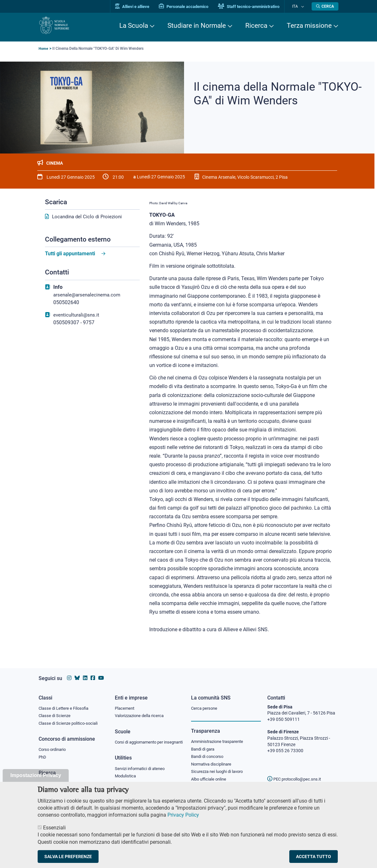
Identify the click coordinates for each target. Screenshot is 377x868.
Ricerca (256, 26)
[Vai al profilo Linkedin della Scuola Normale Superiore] (85, 672)
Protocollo (125, 785)
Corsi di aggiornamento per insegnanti (142, 740)
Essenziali (54, 833)
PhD (43, 752)
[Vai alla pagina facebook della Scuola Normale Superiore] (93, 672)
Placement (125, 702)
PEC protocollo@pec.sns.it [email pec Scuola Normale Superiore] (297, 773)
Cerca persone (205, 702)
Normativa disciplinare (213, 759)
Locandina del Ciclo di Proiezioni (89, 217)
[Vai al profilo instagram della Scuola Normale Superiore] (69, 672)
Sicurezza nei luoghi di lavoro (219, 767)
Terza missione (309, 26)
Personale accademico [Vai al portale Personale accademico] (190, 7)
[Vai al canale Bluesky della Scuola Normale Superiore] (77, 672)
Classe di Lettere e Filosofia (65, 702)
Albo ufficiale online (210, 775)
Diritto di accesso (208, 783)
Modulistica (126, 777)
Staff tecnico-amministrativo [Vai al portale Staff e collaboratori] (255, 7)
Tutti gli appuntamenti (70, 254)
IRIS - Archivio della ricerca (64, 779)
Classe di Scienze (55, 710)
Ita (298, 6)
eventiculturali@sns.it (77, 315)
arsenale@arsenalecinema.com (89, 295)
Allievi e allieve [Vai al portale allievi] (138, 7)
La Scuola (134, 26)
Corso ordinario (54, 745)
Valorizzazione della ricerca (142, 710)
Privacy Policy (183, 820)
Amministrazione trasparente (220, 736)
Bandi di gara (204, 744)
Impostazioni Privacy (36, 781)
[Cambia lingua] (303, 6)
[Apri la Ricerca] (325, 6)
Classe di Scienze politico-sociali (70, 718)
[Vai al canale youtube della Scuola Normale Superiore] (101, 672)
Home (44, 49)
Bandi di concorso (209, 752)
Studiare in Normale (197, 26)
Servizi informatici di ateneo (142, 770)
